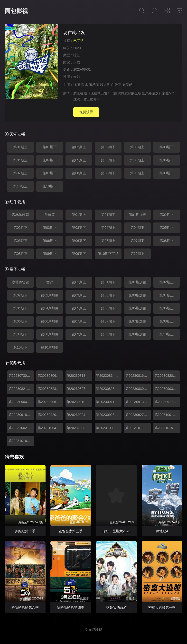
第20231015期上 (167, 428)
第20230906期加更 (50, 402)
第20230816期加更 (138, 376)
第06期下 (167, 160)
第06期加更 (50, 321)
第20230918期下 (21, 415)
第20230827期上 (79, 389)
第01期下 (50, 147)
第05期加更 (137, 308)
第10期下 (50, 186)
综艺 (77, 55)
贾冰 (84, 85)
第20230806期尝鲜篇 (50, 376)
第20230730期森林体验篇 (21, 376)
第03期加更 (137, 295)
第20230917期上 (167, 402)
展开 (95, 99)
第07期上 (20, 173)
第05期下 (108, 160)
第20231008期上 (79, 428)
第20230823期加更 (50, 389)
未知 (77, 77)
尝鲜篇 (50, 215)
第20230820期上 (167, 376)
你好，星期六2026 (116, 531)
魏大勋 (105, 85)
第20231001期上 (167, 415)
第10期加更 (50, 347)
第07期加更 (137, 321)
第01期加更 (137, 215)
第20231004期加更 (50, 428)
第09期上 (137, 173)
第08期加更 (50, 334)
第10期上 (20, 186)
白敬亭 (116, 85)
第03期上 (137, 147)
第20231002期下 (21, 428)
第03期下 (167, 147)
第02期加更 (50, 295)
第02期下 (108, 147)
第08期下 (108, 173)
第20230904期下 (21, 402)
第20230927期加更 (138, 415)
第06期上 (137, 160)
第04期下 (50, 160)
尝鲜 (50, 282)
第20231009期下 (109, 428)
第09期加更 (137, 334)
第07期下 (50, 173)
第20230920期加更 (50, 415)
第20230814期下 (109, 376)
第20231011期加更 (138, 428)
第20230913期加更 (138, 402)
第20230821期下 (21, 389)
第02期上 (79, 147)
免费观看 (86, 112)
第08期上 (79, 173)
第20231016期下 (21, 441)
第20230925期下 (109, 415)
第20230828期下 (109, 389)
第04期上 (20, 160)
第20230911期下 (109, 402)
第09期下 (167, 173)
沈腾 (77, 85)
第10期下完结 (108, 254)
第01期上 (20, 147)
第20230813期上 (79, 376)
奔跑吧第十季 (25, 531)
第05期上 (79, 160)
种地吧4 (162, 531)
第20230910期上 (79, 402)
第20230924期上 (79, 415)
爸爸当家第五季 (71, 531)
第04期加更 (50, 308)
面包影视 (16, 11)
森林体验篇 (20, 215)
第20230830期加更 (138, 389)
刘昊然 (127, 85)
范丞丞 (94, 85)
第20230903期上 (167, 389)
